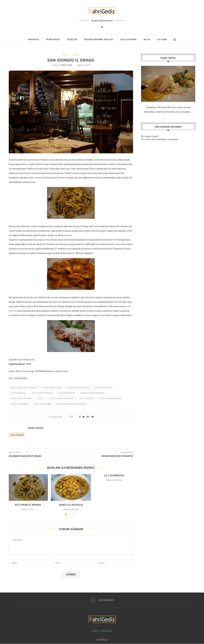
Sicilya (76, 55)
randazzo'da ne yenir (21, 399)
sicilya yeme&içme (20, 404)
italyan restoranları (42, 393)
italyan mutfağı (19, 393)
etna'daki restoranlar (78, 388)
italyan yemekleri (67, 393)
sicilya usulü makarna (111, 399)
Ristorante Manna (28, 505)
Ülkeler (72, 40)
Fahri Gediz (53, 40)
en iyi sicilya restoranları (24, 388)
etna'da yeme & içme (52, 388)
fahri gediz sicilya (103, 388)
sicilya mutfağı (87, 399)
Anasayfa (33, 40)
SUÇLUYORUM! (129, 40)
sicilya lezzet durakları (62, 399)
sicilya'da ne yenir (42, 404)
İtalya (65, 55)
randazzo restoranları (92, 393)
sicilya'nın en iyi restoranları (71, 404)
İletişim (162, 40)
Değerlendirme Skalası (99, 40)
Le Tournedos (114, 476)
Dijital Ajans (106, 631)
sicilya (41, 399)
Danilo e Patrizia (71, 505)
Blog (147, 40)
